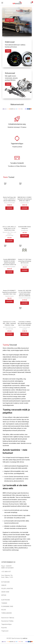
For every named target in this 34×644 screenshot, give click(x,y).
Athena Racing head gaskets (25, 328)
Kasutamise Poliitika (7, 621)
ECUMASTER (25, 231)
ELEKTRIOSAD (6, 600)
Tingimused (5, 631)
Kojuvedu (4, 628)
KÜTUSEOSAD (11, 203)
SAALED (4, 585)
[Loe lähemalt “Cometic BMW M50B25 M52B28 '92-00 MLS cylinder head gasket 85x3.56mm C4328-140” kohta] (9, 272)
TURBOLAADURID (7, 613)
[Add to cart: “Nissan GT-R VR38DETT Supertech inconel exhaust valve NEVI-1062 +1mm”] (9, 301)
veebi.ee (25, 638)
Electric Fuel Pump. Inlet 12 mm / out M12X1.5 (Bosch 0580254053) (9, 199)
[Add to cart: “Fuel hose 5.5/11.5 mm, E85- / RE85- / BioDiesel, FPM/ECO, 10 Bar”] (9, 334)
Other (5, 203)
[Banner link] (17, 22)
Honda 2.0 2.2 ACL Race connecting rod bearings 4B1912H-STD (25, 261)
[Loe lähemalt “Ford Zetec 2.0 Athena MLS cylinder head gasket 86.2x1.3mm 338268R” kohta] (25, 334)
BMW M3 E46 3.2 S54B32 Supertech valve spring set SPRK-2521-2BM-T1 (25, 199)
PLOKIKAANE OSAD (7, 606)
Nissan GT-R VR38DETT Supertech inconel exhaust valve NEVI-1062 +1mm (9, 292)
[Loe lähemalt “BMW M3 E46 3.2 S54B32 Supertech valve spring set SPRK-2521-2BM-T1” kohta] (25, 208)
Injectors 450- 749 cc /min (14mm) (9, 233)
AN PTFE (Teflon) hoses (9, 327)
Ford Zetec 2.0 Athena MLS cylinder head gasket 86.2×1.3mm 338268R (25, 323)
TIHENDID (4, 603)
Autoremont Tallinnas (8, 618)
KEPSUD (4, 595)
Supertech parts (25, 203)
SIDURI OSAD (5, 592)
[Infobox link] (17, 122)
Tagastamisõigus (6, 624)
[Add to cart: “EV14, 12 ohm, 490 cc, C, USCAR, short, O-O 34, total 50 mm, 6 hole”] (9, 241)
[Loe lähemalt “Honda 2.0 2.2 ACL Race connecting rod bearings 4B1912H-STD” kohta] (25, 270)
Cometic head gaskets (9, 267)
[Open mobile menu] (2, 3)
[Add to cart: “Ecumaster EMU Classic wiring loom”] (25, 236)
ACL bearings (25, 265)
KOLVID (4, 610)
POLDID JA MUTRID (7, 589)
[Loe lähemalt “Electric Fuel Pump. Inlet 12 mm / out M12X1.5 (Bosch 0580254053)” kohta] (9, 208)
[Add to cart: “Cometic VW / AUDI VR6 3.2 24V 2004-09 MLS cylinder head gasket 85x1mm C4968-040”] (25, 303)
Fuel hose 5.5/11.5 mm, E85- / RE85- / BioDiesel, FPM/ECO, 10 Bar (9, 323)
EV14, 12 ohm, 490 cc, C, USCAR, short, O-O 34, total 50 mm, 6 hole (9, 228)
